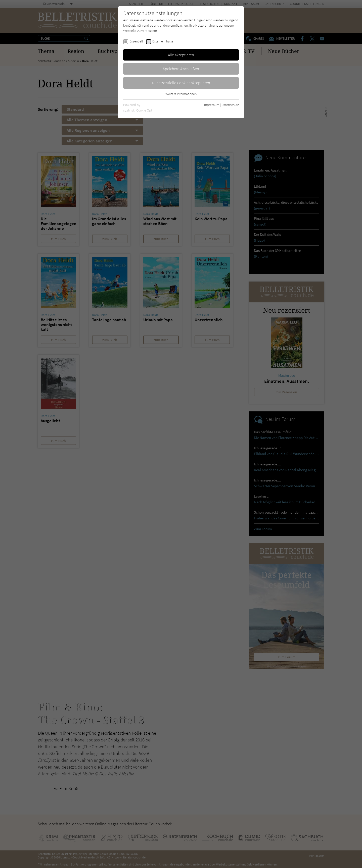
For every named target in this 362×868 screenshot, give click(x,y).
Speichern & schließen (181, 69)
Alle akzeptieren (181, 55)
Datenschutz (230, 105)
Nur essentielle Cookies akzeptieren (181, 83)
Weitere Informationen (181, 94)
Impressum (211, 105)
